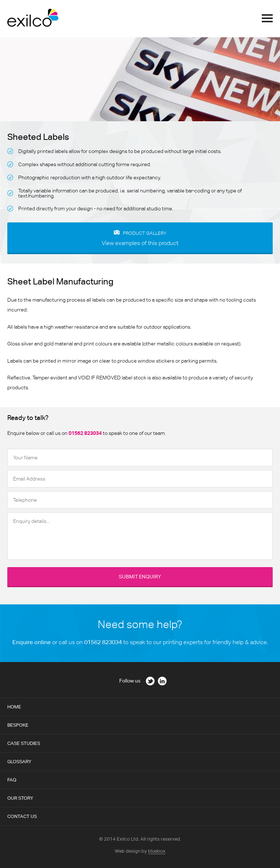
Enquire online (32, 642)
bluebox (157, 851)
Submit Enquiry (140, 577)
